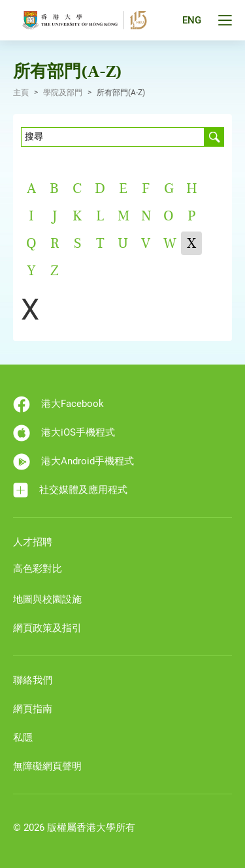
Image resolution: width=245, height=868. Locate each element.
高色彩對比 (38, 569)
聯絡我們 (33, 680)
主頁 (21, 93)
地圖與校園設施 (47, 599)
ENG (192, 20)
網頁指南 (33, 709)
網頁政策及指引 (47, 628)
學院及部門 (63, 93)
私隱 (23, 738)
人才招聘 (33, 542)
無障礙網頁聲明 (47, 766)
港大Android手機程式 (73, 462)
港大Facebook (58, 404)
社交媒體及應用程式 (70, 490)
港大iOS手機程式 (64, 433)
